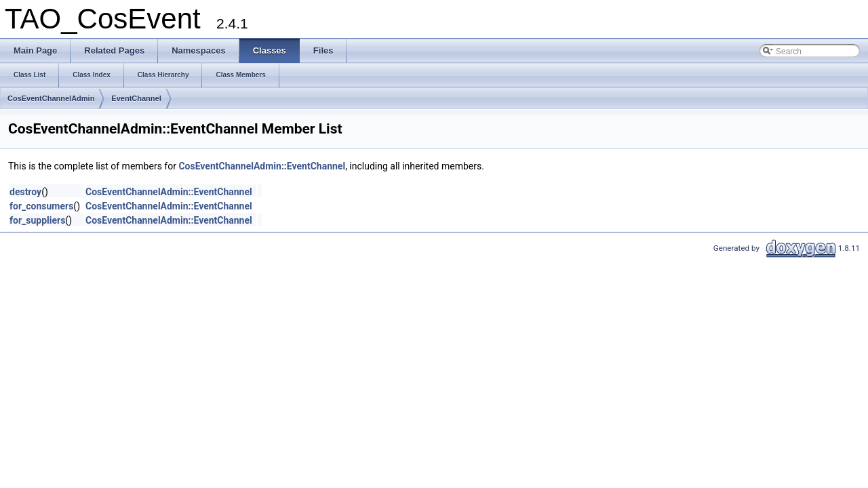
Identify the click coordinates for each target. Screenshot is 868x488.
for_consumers (41, 206)
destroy (25, 192)
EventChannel (136, 98)
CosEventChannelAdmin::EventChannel (262, 166)
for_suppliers (37, 220)
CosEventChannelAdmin (51, 98)
